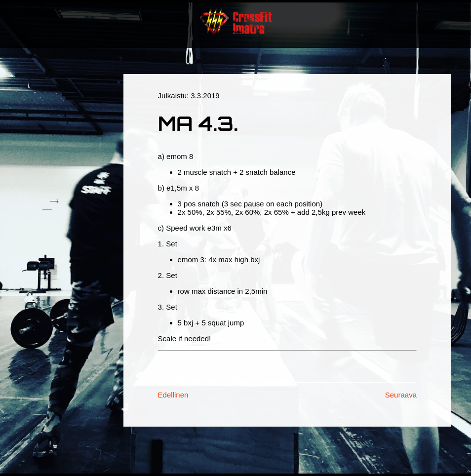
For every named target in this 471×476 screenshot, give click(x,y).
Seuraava (401, 395)
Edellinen (173, 395)
